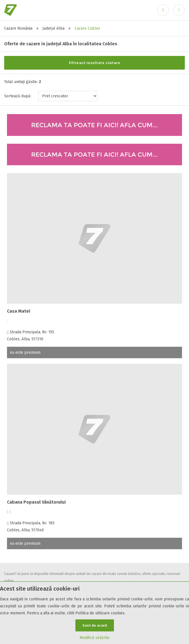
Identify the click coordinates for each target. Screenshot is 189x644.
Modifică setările (94, 638)
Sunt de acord (95, 625)
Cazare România (18, 28)
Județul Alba (53, 28)
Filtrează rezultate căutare (95, 63)
